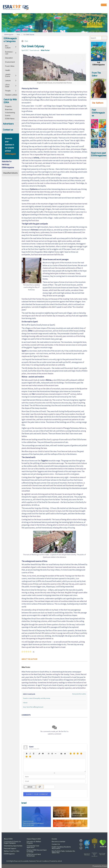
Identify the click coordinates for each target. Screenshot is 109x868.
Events (8, 116)
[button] (87, 845)
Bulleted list (49, 754)
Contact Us (56, 844)
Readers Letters (11, 95)
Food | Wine (10, 66)
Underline (34, 754)
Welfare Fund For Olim (12, 851)
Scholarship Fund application (33, 847)
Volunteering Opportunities (13, 846)
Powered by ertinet (56, 861)
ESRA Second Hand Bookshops (34, 855)
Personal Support (10, 848)
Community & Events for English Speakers (12, 842)
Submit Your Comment (37, 794)
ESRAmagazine (9, 854)
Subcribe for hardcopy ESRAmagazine (8, 165)
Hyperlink (39, 754)
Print (26, 41)
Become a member (58, 842)
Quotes (61, 754)
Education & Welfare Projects (34, 842)
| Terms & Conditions (42, 861)
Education (9, 58)
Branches (9, 109)
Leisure (8, 81)
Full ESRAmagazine (99, 64)
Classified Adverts (10, 173)
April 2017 (25, 50)
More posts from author (79, 694)
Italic (30, 754)
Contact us (8, 130)
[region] (54, 23)
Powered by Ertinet (100, 866)
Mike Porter (45, 50)
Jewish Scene (8, 75)
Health (8, 70)
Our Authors (98, 103)
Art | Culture (8, 47)
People (8, 91)
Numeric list (52, 754)
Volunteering (10, 113)
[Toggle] (16, 47)
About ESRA (8, 839)
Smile (74, 754)
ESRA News (10, 119)
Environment (10, 62)
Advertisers (8, 124)
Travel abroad (34, 50)
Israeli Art (77, 812)
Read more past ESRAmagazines (99, 154)
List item (56, 754)
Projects (8, 106)
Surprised (78, 754)
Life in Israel (7, 86)
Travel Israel (60, 825)
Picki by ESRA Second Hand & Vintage (37, 851)
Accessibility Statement (28, 861)
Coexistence (28, 821)
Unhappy (27, 757)
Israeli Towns (60, 810)
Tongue (81, 754)
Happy (71, 754)
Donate (54, 839)
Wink (30, 757)
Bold (27, 754)
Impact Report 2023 (34, 839)
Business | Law (9, 53)
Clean (65, 754)
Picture (43, 754)
